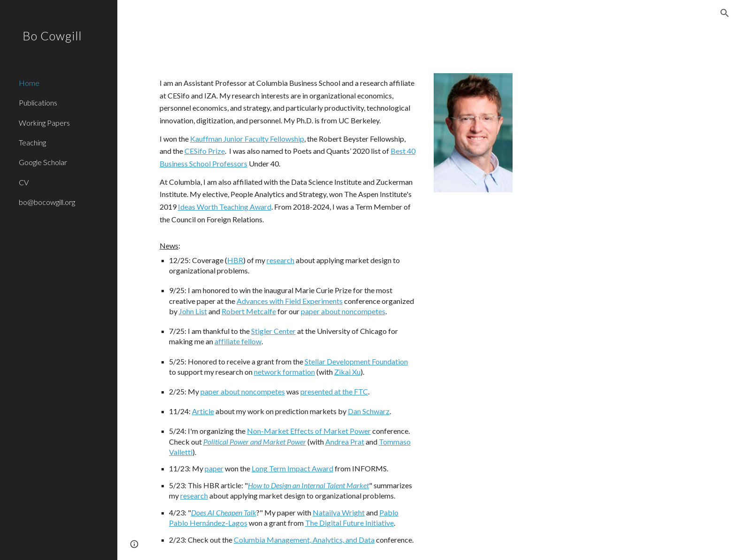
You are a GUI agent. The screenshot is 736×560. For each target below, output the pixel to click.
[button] (725, 13)
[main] (288, 311)
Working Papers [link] (44, 123)
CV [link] (24, 182)
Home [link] (29, 83)
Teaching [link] (32, 142)
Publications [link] (38, 102)
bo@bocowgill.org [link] (47, 202)
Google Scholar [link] (43, 162)
